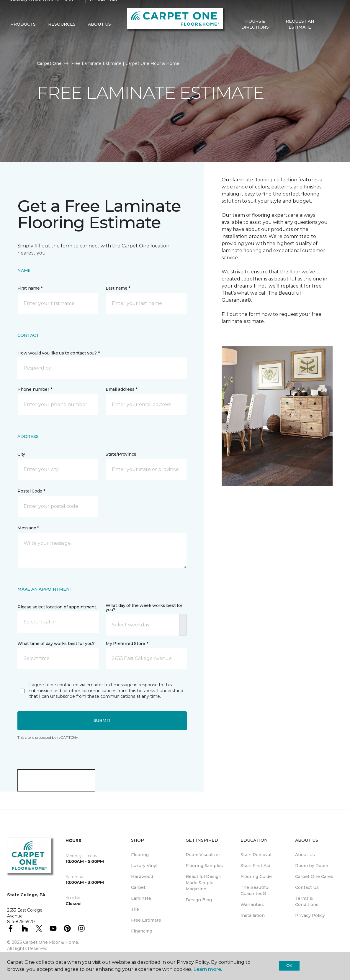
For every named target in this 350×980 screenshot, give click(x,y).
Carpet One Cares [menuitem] (314, 876)
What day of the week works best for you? (144, 608)
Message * (28, 528)
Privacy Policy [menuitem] (310, 915)
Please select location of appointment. (57, 607)
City (21, 454)
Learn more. (208, 969)
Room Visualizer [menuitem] (203, 855)
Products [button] (23, 36)
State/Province (121, 454)
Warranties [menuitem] (252, 905)
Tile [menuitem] (135, 909)
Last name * (118, 288)
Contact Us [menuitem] (307, 887)
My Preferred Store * (127, 644)
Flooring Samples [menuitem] (204, 866)
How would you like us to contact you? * (58, 353)
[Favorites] (334, 36)
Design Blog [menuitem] (199, 900)
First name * (30, 288)
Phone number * (35, 389)
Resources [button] (62, 36)
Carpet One (49, 63)
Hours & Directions (255, 35)
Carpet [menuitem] (138, 887)
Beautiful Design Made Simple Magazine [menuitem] (203, 883)
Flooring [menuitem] (140, 855)
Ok (289, 966)
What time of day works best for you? (56, 644)
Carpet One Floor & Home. (51, 942)
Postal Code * (31, 491)
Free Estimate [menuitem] (146, 920)
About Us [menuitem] (305, 855)
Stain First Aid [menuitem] (255, 866)
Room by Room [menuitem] (312, 866)
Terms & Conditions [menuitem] (307, 901)
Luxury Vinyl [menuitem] (144, 866)
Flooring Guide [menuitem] (256, 876)
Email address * (121, 389)
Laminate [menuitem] (141, 898)
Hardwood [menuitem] (142, 876)
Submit (102, 720)
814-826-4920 (103, 11)
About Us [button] (99, 36)
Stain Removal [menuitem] (256, 855)
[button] (327, 36)
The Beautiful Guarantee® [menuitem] (255, 890)
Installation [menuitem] (253, 915)
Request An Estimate (300, 35)
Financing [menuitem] (142, 931)
